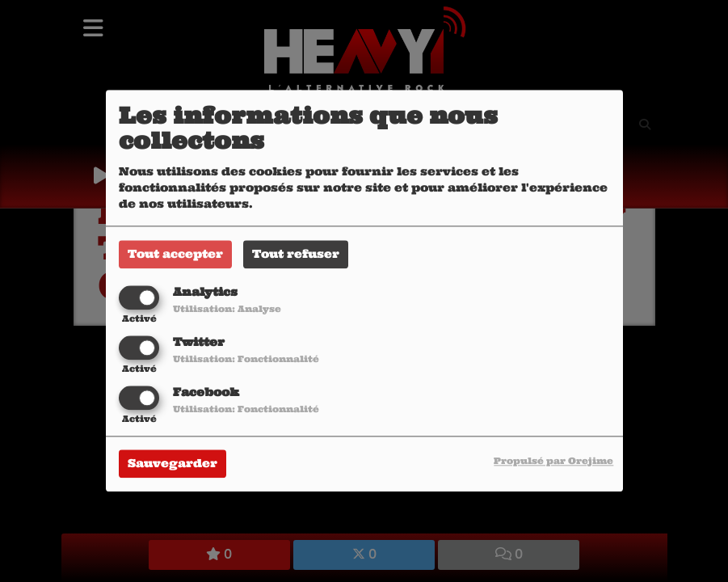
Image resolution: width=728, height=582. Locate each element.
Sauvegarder (173, 464)
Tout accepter (175, 254)
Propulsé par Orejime (553, 462)
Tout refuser (296, 254)
